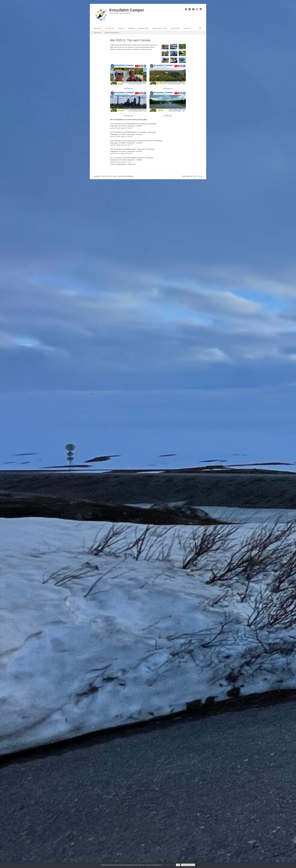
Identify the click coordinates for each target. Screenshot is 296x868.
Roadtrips (131, 28)
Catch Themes (198, 176)
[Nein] (294, 865)
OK (178, 865)
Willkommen (98, 28)
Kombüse (187, 28)
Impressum (97, 33)
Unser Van (121, 28)
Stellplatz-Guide (144, 28)
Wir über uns (110, 28)
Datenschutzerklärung (112, 33)
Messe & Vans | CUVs (160, 28)
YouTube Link (128, 88)
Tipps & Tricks (175, 28)
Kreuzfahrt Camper (127, 10)
